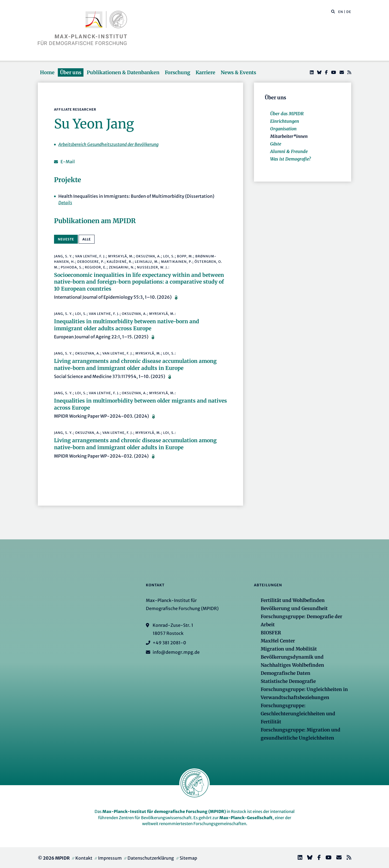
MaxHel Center (278, 641)
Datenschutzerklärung (151, 858)
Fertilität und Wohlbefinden (293, 600)
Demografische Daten (286, 673)
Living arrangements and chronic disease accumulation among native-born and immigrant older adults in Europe (135, 365)
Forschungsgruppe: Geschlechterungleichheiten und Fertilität (298, 714)
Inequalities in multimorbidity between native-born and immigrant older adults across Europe (127, 325)
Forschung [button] (177, 72)
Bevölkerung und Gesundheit (294, 608)
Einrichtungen (285, 121)
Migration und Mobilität (289, 649)
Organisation (283, 129)
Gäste (276, 144)
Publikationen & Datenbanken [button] (123, 72)
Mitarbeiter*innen (289, 136)
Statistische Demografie (288, 681)
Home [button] (47, 72)
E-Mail (68, 162)
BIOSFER (271, 633)
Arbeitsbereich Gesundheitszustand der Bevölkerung (108, 144)
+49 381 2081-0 (169, 643)
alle (87, 239)
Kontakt (84, 858)
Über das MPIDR (287, 114)
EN (341, 12)
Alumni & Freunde (289, 151)
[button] (333, 11)
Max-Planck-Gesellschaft (246, 818)
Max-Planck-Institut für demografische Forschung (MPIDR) (164, 811)
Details (65, 203)
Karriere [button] (205, 72)
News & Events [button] (238, 72)
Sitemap (188, 858)
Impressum (110, 858)
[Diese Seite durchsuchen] (330, 12)
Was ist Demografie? (290, 159)
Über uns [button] (71, 72)
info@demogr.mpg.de (176, 652)
